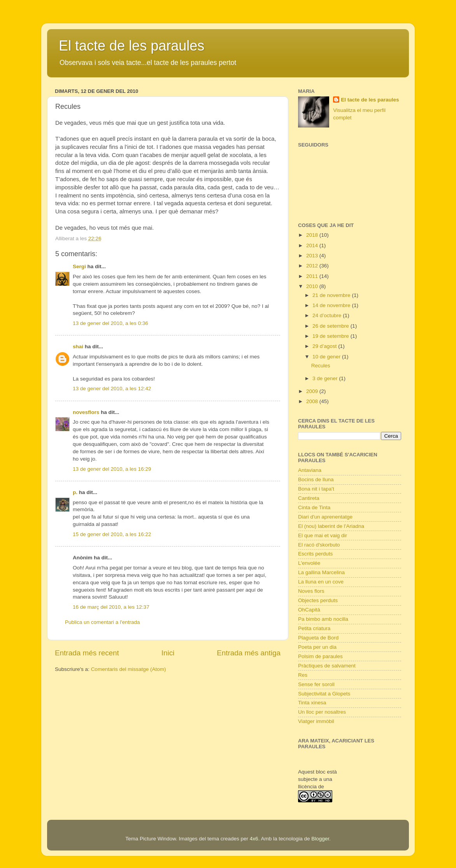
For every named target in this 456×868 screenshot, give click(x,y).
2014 (313, 245)
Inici (168, 653)
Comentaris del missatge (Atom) (129, 669)
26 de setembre (331, 326)
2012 (313, 266)
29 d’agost (325, 346)
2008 (313, 401)
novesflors (86, 412)
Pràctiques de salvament (327, 666)
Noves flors (311, 591)
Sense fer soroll (316, 684)
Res (303, 675)
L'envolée (309, 563)
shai (78, 347)
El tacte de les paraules (132, 46)
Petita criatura (314, 628)
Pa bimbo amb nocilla (323, 619)
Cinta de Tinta (314, 507)
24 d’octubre (328, 315)
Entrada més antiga (249, 653)
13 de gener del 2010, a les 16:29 (112, 469)
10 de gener (327, 357)
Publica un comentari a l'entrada (102, 622)
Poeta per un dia (317, 647)
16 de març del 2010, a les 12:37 (111, 607)
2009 (313, 391)
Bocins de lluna (316, 479)
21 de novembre (332, 295)
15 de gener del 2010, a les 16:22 (112, 534)
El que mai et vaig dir (323, 535)
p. (75, 492)
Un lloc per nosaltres (322, 712)
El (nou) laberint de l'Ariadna (331, 526)
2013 (313, 256)
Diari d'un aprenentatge (325, 517)
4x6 (254, 839)
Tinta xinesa (312, 703)
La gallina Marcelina (321, 572)
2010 (313, 286)
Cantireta (309, 498)
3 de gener (326, 378)
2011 (313, 276)
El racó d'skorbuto (319, 545)
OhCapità (309, 610)
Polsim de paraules (320, 656)
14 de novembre (332, 305)
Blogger (320, 839)
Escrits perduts (315, 554)
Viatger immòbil (316, 721)
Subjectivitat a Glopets (324, 694)
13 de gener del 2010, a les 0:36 (110, 323)
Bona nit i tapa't (316, 489)
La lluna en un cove (321, 582)
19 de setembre (331, 336)
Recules (321, 366)
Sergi (79, 266)
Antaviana (310, 470)
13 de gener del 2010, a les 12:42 (112, 389)
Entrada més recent (87, 653)
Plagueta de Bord (318, 638)
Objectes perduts (318, 600)
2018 (313, 235)
